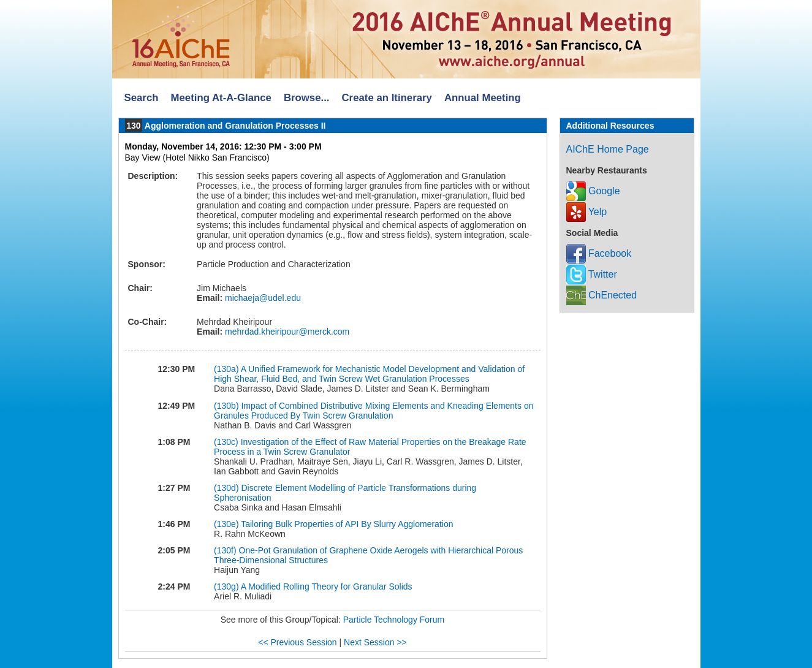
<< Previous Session (297, 642)
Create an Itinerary (387, 98)
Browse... (307, 98)
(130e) (226, 524)
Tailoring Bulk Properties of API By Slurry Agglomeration (347, 524)
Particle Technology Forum (394, 620)
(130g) (226, 586)
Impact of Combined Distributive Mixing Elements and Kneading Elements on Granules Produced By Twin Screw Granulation (374, 411)
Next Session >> (375, 642)
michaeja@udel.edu (262, 298)
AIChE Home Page (608, 149)
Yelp (587, 212)
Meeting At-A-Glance (221, 98)
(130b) (226, 406)
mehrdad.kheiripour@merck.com (286, 332)
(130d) (226, 488)
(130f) (225, 550)
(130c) (226, 442)
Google (593, 191)
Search (142, 98)
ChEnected (602, 295)
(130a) (226, 369)
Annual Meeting (483, 98)
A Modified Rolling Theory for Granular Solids (327, 586)
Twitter (592, 274)
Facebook (599, 253)
